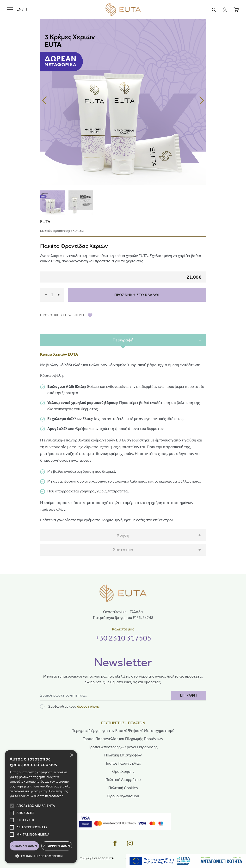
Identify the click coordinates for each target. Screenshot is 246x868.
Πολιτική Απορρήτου (123, 780)
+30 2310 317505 (123, 638)
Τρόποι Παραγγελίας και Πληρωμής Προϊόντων (123, 739)
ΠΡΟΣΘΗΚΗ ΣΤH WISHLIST (66, 315)
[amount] (52, 295)
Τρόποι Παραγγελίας (123, 763)
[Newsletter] (106, 695)
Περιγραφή (123, 340)
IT (26, 9)
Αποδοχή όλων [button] (24, 846)
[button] (41, 856)
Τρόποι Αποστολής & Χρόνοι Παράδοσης (123, 747)
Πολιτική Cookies (123, 788)
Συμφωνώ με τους (74, 706)
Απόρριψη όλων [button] (57, 846)
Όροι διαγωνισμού (123, 796)
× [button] (71, 755)
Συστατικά (123, 550)
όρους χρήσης (88, 706)
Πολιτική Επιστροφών (123, 755)
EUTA (45, 222)
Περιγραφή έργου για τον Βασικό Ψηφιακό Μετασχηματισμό (123, 731)
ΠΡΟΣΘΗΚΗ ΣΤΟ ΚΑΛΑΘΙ (137, 295)
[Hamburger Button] (10, 9)
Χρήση (123, 535)
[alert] (41, 807)
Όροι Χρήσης (123, 771)
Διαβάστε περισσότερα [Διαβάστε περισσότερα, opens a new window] (47, 796)
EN (19, 9)
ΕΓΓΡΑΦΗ (188, 695)
